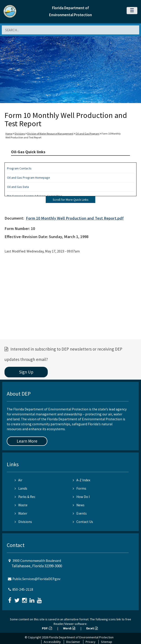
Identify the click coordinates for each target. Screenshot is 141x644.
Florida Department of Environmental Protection (81, 637)
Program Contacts (19, 168)
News (79, 505)
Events (80, 513)
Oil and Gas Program (87, 134)
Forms (80, 488)
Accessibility (52, 642)
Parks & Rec (25, 497)
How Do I (81, 497)
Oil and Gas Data (18, 187)
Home (9, 134)
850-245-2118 (23, 589)
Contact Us (83, 522)
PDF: (47, 628)
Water (21, 513)
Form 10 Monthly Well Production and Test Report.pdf (75, 218)
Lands (21, 488)
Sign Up (26, 372)
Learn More (27, 441)
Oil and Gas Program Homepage (28, 178)
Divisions (20, 134)
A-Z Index (82, 480)
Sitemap (107, 642)
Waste (21, 505)
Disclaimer (73, 642)
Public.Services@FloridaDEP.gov (36, 579)
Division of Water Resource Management (50, 134)
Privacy (91, 642)
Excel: (92, 628)
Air (18, 480)
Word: (69, 628)
